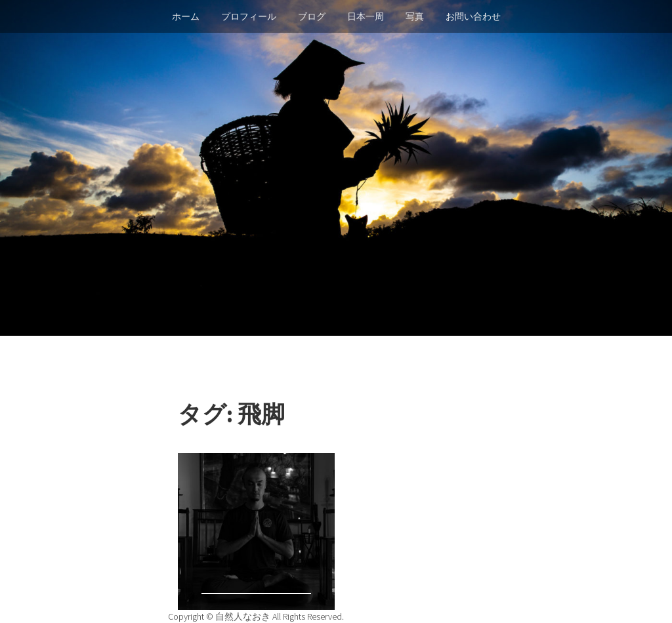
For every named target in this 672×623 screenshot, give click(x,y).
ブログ (312, 16)
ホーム (186, 16)
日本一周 (366, 16)
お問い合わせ (473, 16)
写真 (415, 16)
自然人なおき (244, 616)
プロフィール (249, 16)
